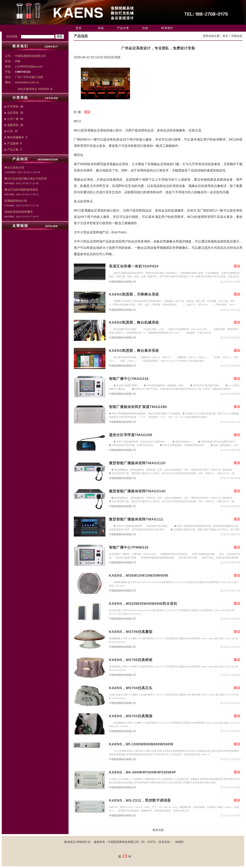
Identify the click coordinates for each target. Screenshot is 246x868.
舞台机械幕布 (16, 137)
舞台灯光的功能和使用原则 (21, 190)
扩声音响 (13, 107)
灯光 (10, 131)
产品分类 (123, 28)
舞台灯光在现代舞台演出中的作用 (25, 179)
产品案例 (13, 143)
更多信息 (158, 830)
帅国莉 (179, 842)
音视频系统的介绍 (16, 201)
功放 (145, 28)
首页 (79, 28)
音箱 (101, 28)
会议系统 (13, 113)
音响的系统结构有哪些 (18, 212)
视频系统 (13, 125)
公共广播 (13, 119)
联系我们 (167, 28)
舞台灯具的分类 (14, 168)
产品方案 (13, 150)
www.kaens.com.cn (27, 82)
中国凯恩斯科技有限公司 (122, 282)
